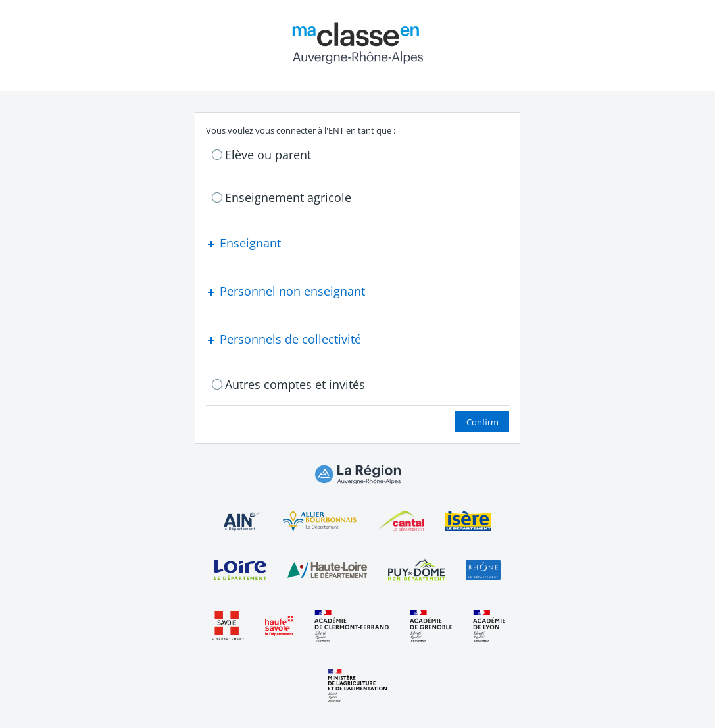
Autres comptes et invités (295, 384)
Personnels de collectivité (284, 339)
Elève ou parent (268, 155)
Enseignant (243, 243)
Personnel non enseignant (285, 291)
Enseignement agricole (288, 197)
